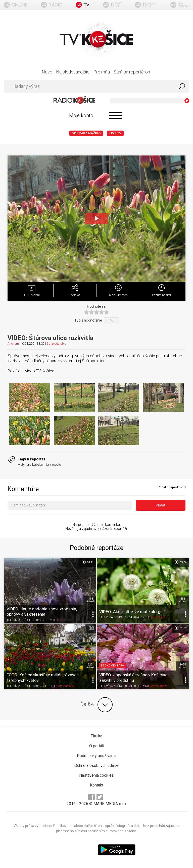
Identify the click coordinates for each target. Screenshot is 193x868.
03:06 (180, 562)
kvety (21, 465)
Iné (59, 620)
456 (183, 600)
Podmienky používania (97, 756)
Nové (47, 72)
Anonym (13, 344)
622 (90, 666)
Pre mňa (102, 72)
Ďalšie (96, 705)
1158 (90, 600)
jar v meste (53, 465)
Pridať (161, 505)
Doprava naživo (86, 133)
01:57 (180, 628)
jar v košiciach (35, 465)
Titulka (96, 736)
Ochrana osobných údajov (97, 765)
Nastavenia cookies (96, 775)
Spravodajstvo (56, 344)
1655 (183, 666)
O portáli (97, 746)
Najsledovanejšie (73, 72)
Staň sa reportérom (133, 72)
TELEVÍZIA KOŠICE (19, 620)
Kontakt (97, 785)
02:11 (88, 562)
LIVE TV (115, 133)
